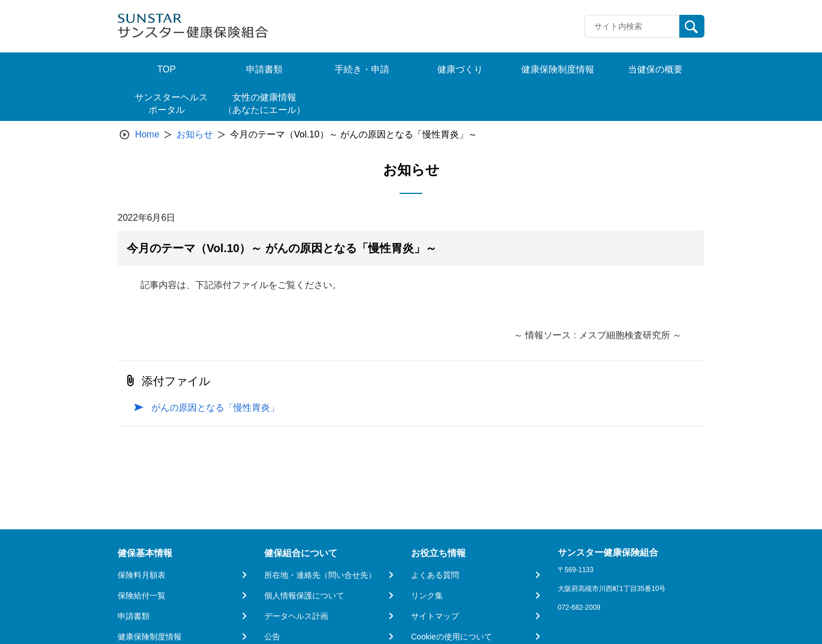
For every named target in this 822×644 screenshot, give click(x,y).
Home (147, 134)
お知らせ (195, 134)
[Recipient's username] (632, 26)
